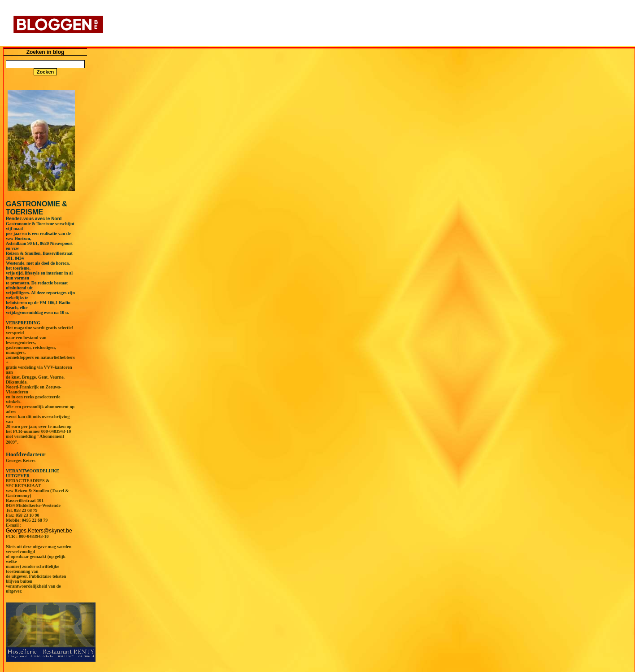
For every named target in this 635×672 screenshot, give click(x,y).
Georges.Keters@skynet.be (39, 531)
